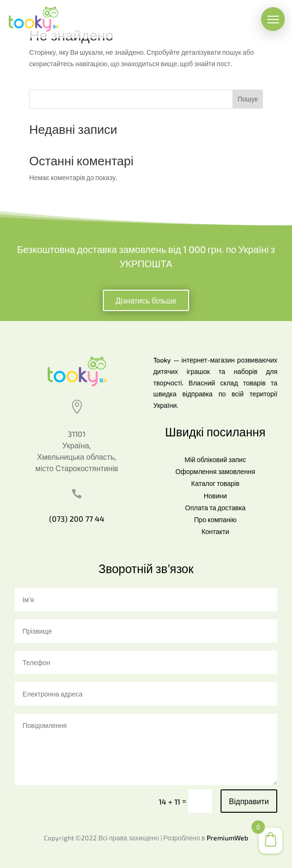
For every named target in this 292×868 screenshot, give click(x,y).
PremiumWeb (227, 838)
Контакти (215, 531)
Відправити (249, 801)
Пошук (248, 99)
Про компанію (215, 520)
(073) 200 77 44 (77, 519)
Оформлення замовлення (215, 471)
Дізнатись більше (146, 300)
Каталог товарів (215, 483)
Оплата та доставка (216, 508)
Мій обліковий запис (216, 459)
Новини (216, 496)
